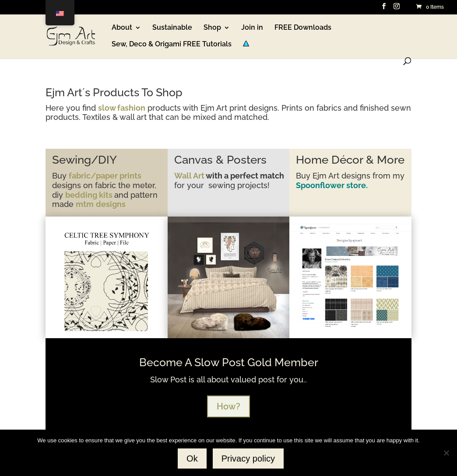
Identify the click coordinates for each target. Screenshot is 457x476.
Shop (212, 28)
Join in (252, 28)
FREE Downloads (303, 28)
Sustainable (172, 28)
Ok (192, 458)
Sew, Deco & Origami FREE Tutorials (172, 45)
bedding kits (90, 195)
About (122, 28)
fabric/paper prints (105, 176)
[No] (446, 453)
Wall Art (189, 176)
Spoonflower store (331, 185)
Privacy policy (248, 458)
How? (228, 406)
